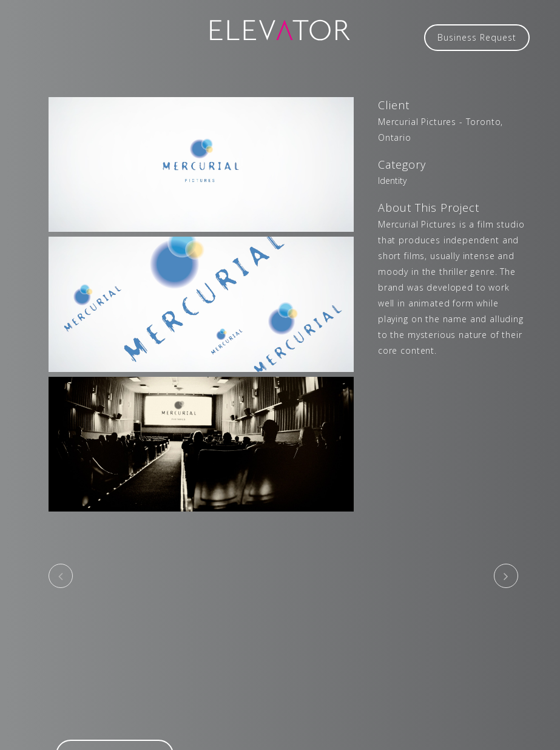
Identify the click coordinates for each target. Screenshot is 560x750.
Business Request (477, 37)
